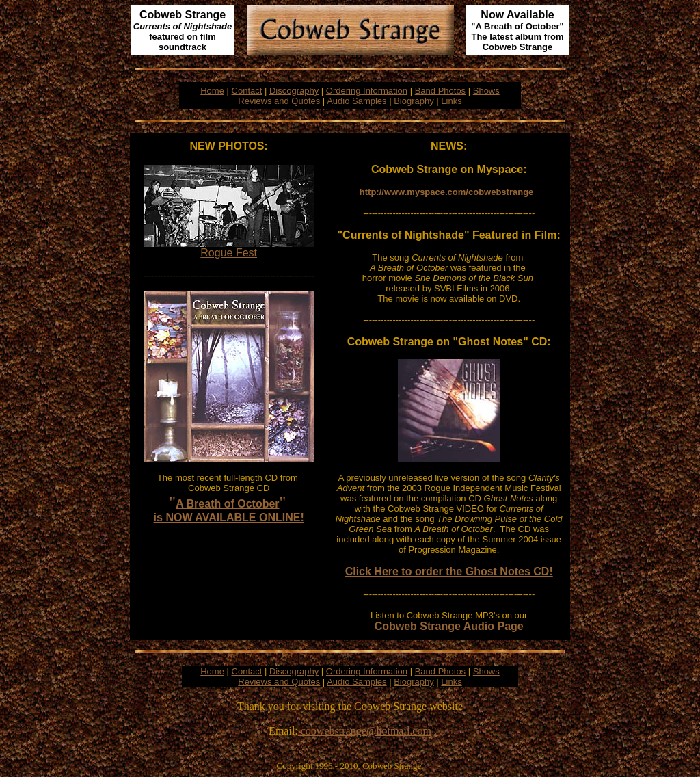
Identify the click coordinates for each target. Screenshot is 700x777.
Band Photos (440, 91)
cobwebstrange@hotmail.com (365, 731)
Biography (414, 101)
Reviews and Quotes (279, 101)
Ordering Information (367, 91)
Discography (294, 91)
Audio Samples (356, 101)
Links (451, 101)
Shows (486, 91)
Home (212, 91)
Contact (247, 91)
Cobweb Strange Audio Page (449, 626)
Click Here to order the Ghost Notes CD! (449, 571)
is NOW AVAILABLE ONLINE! (229, 517)
